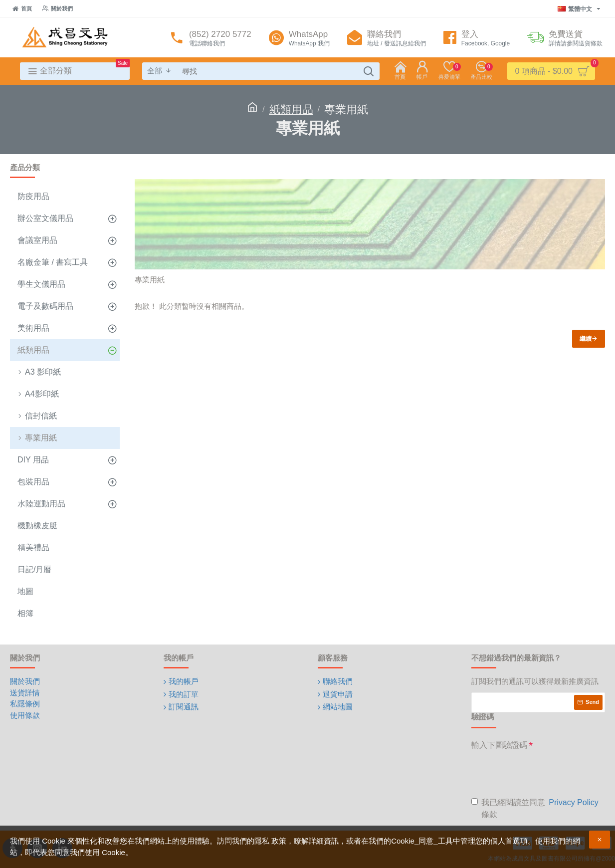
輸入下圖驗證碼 (499, 745)
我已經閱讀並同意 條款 (536, 808)
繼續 (586, 339)
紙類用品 (291, 109)
